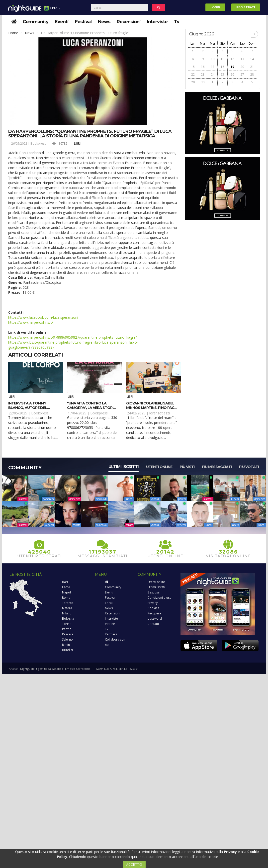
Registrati (246, 7)
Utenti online (159, 467)
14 (252, 59)
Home (13, 33)
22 (193, 74)
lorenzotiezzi (160, 413)
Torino (67, 624)
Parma (67, 629)
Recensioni (129, 22)
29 (193, 82)
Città (52, 10)
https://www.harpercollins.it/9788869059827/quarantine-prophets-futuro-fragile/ (73, 337)
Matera (67, 608)
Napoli (67, 592)
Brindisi (67, 650)
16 (203, 67)
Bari (65, 582)
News (104, 22)
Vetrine (110, 624)
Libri (77, 144)
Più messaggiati (217, 467)
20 (242, 67)
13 (242, 59)
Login (215, 7)
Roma (66, 598)
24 (213, 74)
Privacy (153, 603)
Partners (111, 634)
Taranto (68, 603)
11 (222, 59)
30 (203, 82)
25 (222, 74)
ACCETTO (134, 864)
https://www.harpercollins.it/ (31, 322)
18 (222, 67)
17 (213, 67)
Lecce (66, 587)
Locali (109, 603)
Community (36, 22)
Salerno (67, 639)
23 (203, 74)
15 (193, 67)
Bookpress (38, 144)
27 (242, 74)
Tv (177, 22)
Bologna (68, 619)
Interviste (157, 22)
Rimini (66, 645)
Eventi (62, 22)
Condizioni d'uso (160, 598)
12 (232, 59)
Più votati (249, 467)
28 (252, 74)
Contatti (153, 624)
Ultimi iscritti (124, 467)
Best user (154, 592)
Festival (83, 22)
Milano (67, 613)
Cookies (153, 608)
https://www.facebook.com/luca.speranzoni (43, 317)
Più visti (187, 467)
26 (232, 74)
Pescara (68, 634)
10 (213, 59)
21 (252, 67)
